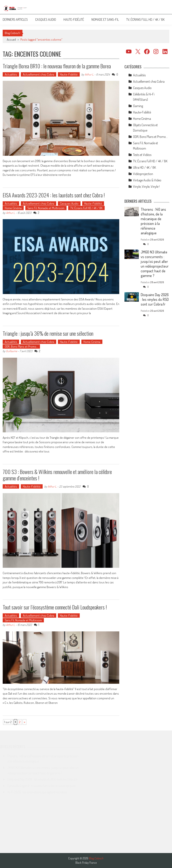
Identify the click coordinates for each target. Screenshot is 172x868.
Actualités (11, 74)
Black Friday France (86, 863)
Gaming (138, 106)
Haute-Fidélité (74, 19)
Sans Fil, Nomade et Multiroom (46, 208)
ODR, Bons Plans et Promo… (21, 346)
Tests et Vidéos (142, 155)
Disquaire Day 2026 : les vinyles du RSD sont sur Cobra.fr (155, 299)
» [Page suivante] (25, 722)
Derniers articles (15, 19)
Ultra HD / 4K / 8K (145, 167)
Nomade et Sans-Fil (105, 19)
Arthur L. (89, 74)
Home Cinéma (13, 208)
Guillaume (12, 351)
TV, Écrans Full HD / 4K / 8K (145, 19)
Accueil (11, 40)
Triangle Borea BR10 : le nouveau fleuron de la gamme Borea (57, 66)
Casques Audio (46, 19)
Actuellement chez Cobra (39, 74)
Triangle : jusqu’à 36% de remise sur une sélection (48, 333)
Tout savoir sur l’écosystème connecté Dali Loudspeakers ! (55, 607)
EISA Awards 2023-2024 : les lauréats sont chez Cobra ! (54, 195)
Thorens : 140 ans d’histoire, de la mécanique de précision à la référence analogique (153, 221)
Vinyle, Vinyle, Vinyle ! (146, 187)
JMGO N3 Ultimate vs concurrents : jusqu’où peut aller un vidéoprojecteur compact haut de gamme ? (155, 264)
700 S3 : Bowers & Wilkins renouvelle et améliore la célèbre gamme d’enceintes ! (57, 475)
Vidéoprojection (143, 174)
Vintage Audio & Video (147, 180)
